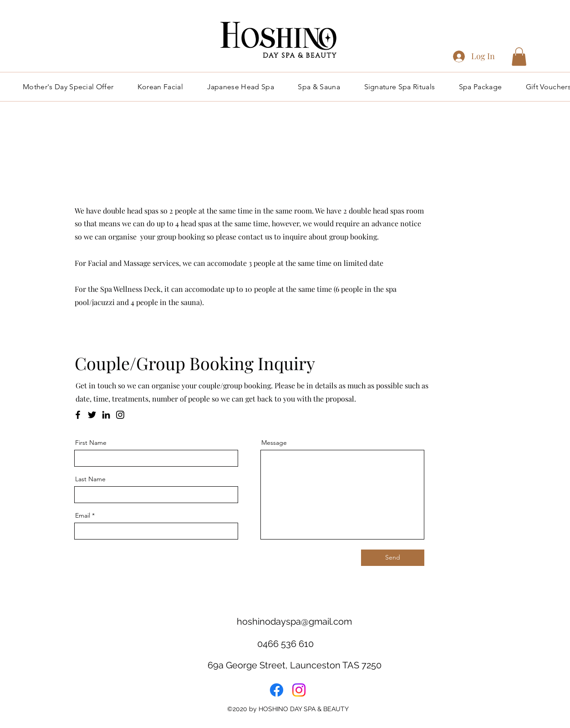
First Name (91, 443)
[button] (519, 57)
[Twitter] (92, 415)
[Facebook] (78, 415)
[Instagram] (120, 415)
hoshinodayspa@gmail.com (294, 621)
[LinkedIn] (106, 415)
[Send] (393, 558)
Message (274, 443)
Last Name (90, 479)
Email (83, 515)
